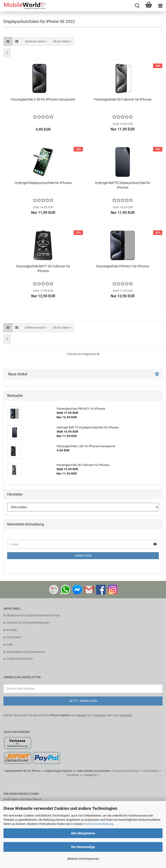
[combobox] (36, 42)
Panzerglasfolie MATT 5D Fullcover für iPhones (43, 269)
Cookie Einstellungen (20, 659)
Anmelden (83, 556)
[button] (8, 42)
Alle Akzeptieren (83, 833)
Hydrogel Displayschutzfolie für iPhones (43, 183)
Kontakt (12, 630)
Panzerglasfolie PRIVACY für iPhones (123, 266)
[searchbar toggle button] (137, 6)
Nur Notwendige (83, 847)
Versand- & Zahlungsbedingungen (28, 623)
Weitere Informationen (83, 859)
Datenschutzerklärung (99, 824)
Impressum (14, 637)
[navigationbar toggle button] (160, 6)
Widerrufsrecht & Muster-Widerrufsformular (34, 615)
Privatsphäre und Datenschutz (26, 652)
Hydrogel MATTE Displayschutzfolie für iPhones (123, 185)
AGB (10, 645)
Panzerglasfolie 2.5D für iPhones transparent (43, 99)
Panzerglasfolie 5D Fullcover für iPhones (123, 99)
